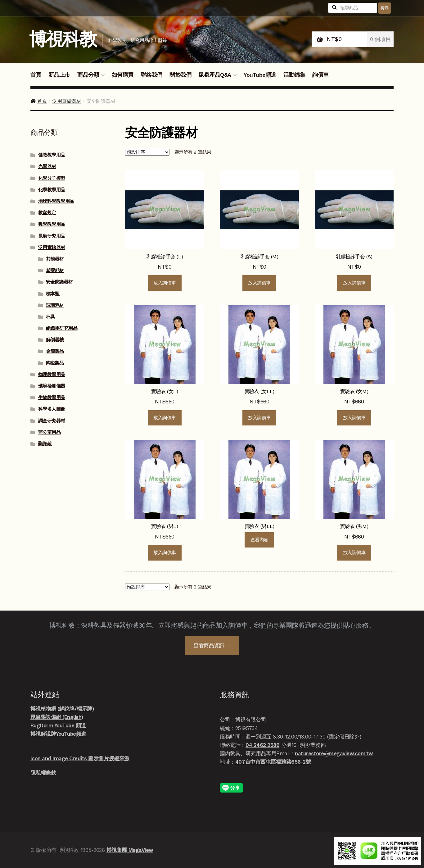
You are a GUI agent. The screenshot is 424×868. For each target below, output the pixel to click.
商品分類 (88, 75)
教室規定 (47, 213)
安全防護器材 (59, 282)
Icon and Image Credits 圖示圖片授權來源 (80, 758)
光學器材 (47, 166)
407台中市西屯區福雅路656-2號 (273, 762)
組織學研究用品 (62, 328)
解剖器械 (55, 340)
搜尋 (385, 8)
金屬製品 (55, 351)
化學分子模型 (52, 178)
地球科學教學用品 (56, 201)
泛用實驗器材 (67, 101)
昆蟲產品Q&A (215, 75)
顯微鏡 (45, 444)
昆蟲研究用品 (52, 236)
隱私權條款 (43, 773)
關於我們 (180, 75)
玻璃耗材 (55, 305)
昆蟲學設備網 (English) (57, 717)
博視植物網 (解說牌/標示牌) (62, 709)
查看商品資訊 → (212, 645)
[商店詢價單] (147, 152)
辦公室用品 (50, 432)
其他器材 (55, 259)
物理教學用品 (52, 375)
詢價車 (320, 75)
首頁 (36, 75)
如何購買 (123, 75)
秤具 (50, 317)
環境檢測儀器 (52, 386)
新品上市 (59, 75)
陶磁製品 (55, 363)
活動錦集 (294, 75)
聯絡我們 (151, 75)
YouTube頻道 (260, 75)
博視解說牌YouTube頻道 (58, 734)
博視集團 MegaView (130, 850)
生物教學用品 (52, 398)
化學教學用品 (52, 190)
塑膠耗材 (55, 270)
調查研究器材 (52, 421)
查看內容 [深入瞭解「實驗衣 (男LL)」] (259, 540)
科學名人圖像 (52, 409)
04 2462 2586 (262, 745)
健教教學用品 (52, 155)
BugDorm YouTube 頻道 (58, 725)
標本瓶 (53, 294)
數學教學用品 (52, 224)
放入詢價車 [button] (165, 283)
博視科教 (63, 39)
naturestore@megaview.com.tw (334, 753)
